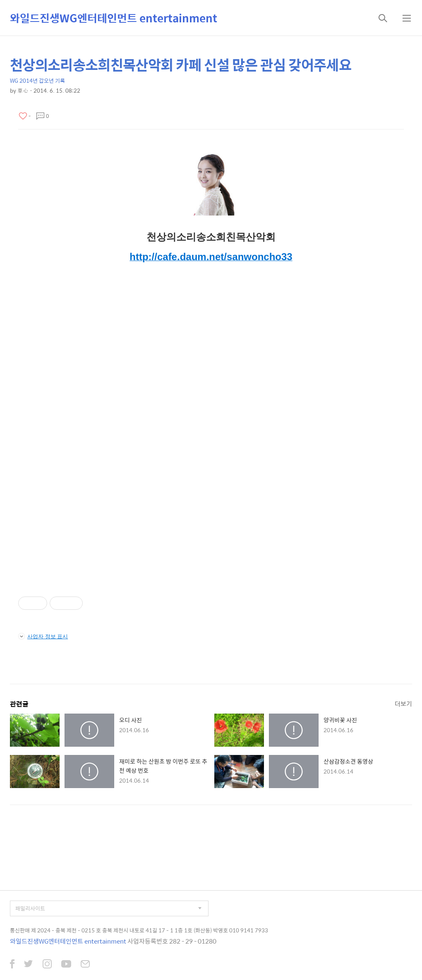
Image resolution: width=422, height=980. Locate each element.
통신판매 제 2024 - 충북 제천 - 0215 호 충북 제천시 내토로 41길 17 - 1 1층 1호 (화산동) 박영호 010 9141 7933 (139, 930)
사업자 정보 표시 (43, 636)
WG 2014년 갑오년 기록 (37, 80)
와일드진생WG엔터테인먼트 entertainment (114, 18)
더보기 (403, 703)
